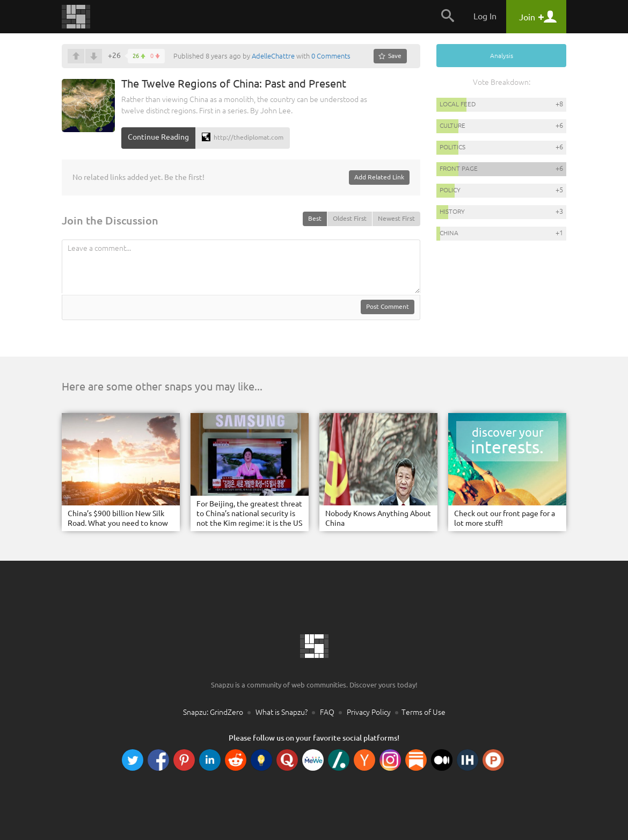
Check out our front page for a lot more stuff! (505, 518)
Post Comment (388, 306)
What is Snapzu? (282, 712)
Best (315, 218)
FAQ (327, 712)
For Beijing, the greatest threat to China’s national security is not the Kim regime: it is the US (249, 513)
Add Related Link (379, 177)
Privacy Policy (369, 712)
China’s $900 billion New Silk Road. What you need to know (118, 518)
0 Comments (331, 56)
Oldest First (350, 218)
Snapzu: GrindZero (213, 712)
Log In (485, 16)
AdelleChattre (273, 56)
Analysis (502, 56)
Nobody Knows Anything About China (378, 518)
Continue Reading (158, 137)
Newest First (396, 218)
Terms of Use (423, 712)
